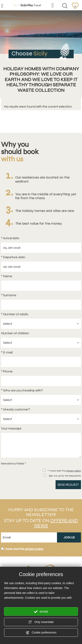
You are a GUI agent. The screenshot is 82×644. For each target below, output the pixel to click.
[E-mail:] (41, 362)
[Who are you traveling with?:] (41, 400)
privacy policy (74, 471)
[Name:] (41, 286)
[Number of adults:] (41, 324)
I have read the (24, 549)
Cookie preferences (41, 633)
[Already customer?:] (41, 419)
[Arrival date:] (41, 248)
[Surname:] (41, 305)
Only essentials (41, 622)
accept (41, 612)
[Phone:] (41, 381)
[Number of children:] (41, 343)
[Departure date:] (41, 267)
